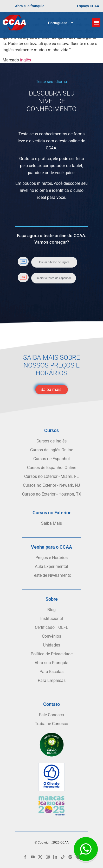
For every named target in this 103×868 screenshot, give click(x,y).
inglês (25, 60)
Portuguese (58, 23)
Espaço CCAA (88, 6)
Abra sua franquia (30, 6)
